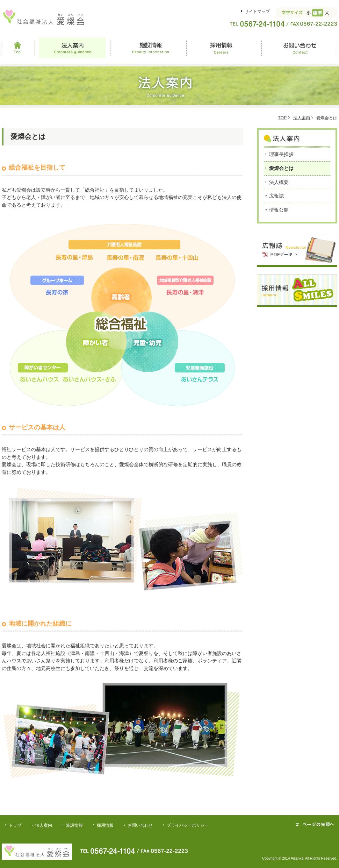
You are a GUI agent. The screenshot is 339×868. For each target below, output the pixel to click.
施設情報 (148, 48)
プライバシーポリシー (188, 825)
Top (18, 48)
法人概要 (279, 182)
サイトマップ (257, 12)
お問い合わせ (299, 48)
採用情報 (224, 48)
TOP (282, 118)
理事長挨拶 (281, 154)
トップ (15, 825)
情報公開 (279, 210)
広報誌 (276, 196)
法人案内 (73, 48)
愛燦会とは (281, 168)
